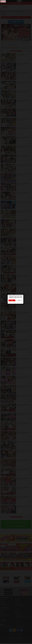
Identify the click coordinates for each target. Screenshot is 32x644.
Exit (20, 306)
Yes (12, 306)
